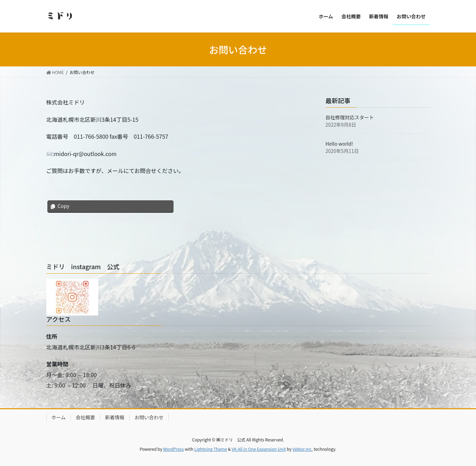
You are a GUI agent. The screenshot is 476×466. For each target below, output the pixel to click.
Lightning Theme (211, 449)
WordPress (174, 449)
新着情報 (115, 417)
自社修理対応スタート (350, 117)
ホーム (59, 417)
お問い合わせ (149, 417)
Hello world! (339, 144)
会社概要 (85, 417)
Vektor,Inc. (303, 449)
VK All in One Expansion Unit (259, 449)
